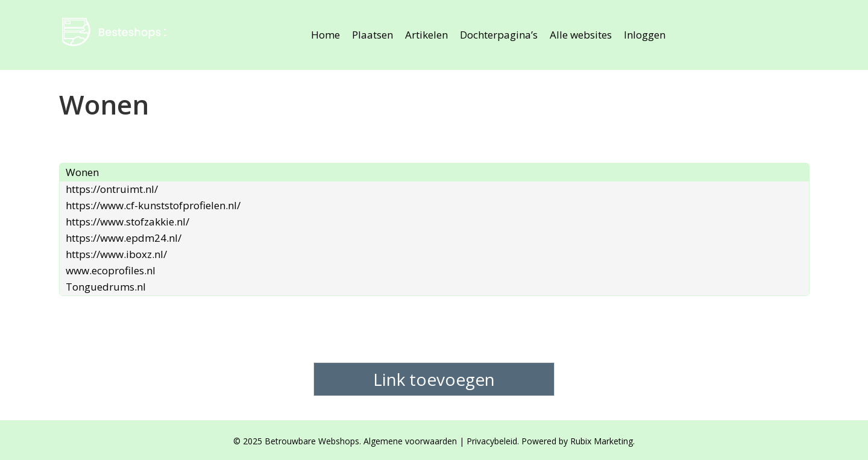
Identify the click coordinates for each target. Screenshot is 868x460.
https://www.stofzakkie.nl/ (127, 222)
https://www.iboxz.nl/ (116, 254)
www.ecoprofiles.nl (111, 270)
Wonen (82, 172)
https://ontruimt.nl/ (112, 189)
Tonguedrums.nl (106, 287)
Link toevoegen (434, 379)
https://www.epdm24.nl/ (124, 238)
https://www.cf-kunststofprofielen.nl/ (153, 205)
